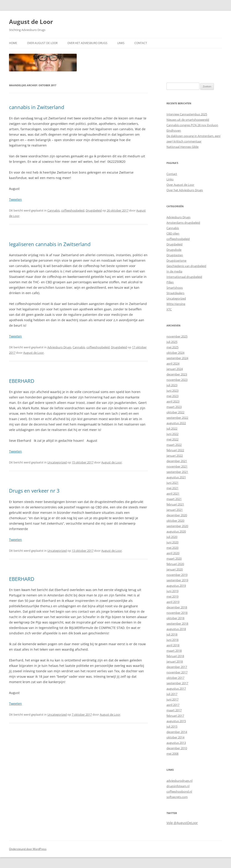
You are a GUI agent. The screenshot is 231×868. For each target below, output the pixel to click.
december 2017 (177, 667)
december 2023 (177, 374)
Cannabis (54, 210)
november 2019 (177, 575)
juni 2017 (172, 699)
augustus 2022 (176, 423)
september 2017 (177, 683)
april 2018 (173, 645)
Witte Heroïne (176, 304)
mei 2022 (172, 439)
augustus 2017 (176, 689)
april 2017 (173, 705)
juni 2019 (172, 591)
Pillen (170, 282)
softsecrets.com (177, 797)
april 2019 (173, 602)
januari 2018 (175, 661)
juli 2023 (172, 385)
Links (121, 43)
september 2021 (177, 472)
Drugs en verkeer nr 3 (34, 491)
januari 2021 (175, 510)
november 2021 (177, 466)
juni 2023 (172, 391)
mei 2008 (172, 754)
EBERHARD (22, 381)
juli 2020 (172, 537)
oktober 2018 (175, 618)
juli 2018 (172, 634)
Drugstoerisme (176, 261)
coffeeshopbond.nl (179, 791)
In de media (174, 271)
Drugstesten (175, 255)
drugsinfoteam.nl (178, 786)
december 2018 (177, 607)
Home (13, 43)
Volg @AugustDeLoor (182, 823)
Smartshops (175, 288)
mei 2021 (172, 488)
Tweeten (15, 199)
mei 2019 (172, 596)
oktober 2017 (175, 678)
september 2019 (177, 580)
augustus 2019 (176, 586)
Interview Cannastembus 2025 (187, 114)
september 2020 (177, 526)
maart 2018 (174, 651)
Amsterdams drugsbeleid (183, 223)
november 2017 (177, 672)
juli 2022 (172, 428)
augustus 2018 (176, 629)
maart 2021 (174, 499)
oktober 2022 (175, 412)
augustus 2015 (176, 721)
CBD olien (173, 233)
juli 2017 (172, 694)
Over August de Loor (42, 43)
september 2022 (177, 418)
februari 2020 (175, 564)
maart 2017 (174, 710)
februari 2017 (175, 716)
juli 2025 (172, 342)
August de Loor (31, 22)
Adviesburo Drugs (59, 347)
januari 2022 (175, 456)
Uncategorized (57, 462)
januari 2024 (175, 369)
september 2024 (177, 358)
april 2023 (173, 401)
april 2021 (173, 493)
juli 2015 (172, 726)
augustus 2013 (176, 743)
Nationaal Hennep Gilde (182, 147)
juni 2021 (172, 483)
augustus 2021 (176, 477)
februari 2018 (175, 656)
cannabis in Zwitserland (37, 107)
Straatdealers (175, 293)
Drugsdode (174, 250)
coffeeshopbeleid (73, 210)
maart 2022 (174, 445)
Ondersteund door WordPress (28, 849)
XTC (169, 309)
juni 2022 (172, 434)
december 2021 (177, 461)
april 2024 (173, 363)
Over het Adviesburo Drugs (87, 43)
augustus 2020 (176, 531)
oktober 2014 (175, 737)
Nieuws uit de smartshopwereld (188, 120)
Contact (141, 43)
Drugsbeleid (94, 210)
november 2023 (177, 380)
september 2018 (177, 624)
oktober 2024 (175, 353)
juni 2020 (172, 542)
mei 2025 (172, 347)
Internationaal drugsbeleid (184, 277)
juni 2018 (172, 640)
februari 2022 (175, 450)
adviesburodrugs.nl (179, 781)
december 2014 (177, 732)
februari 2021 (175, 504)
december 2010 (177, 748)
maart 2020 (174, 558)
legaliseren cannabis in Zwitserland (50, 244)
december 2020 (177, 515)
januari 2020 (175, 569)
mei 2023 (172, 396)
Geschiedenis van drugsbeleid (186, 266)
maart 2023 (174, 407)
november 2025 (177, 336)
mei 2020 (172, 548)
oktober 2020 (175, 521)
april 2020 (173, 553)
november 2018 (177, 613)
